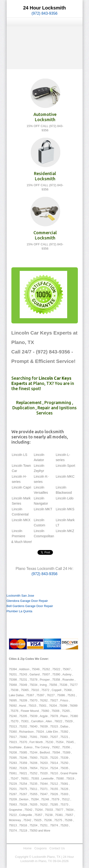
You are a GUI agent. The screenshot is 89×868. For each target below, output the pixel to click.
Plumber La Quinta (19, 611)
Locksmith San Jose (20, 596)
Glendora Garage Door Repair (27, 601)
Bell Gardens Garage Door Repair (30, 606)
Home (27, 848)
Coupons (41, 848)
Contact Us (57, 848)
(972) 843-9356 (44, 13)
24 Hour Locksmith (44, 8)
